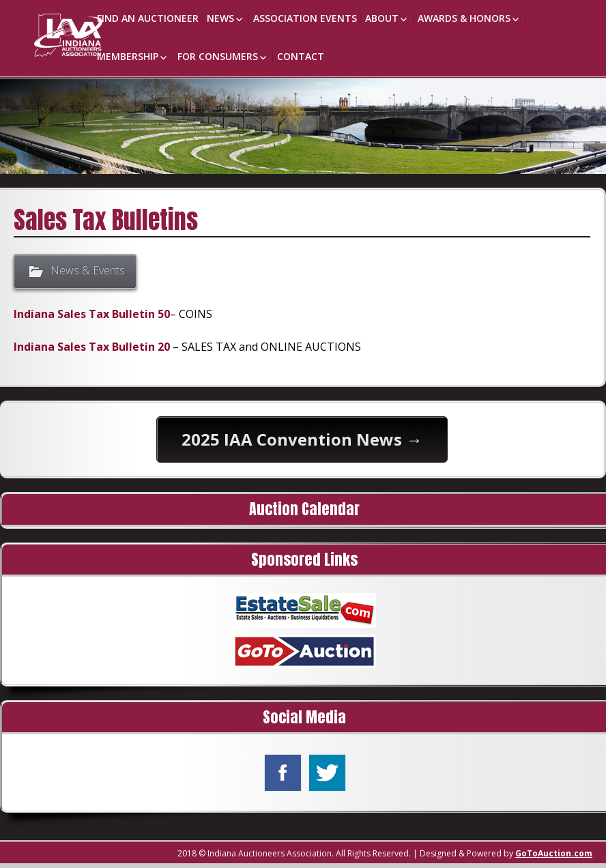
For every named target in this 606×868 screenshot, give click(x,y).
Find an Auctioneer (148, 18)
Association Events (305, 18)
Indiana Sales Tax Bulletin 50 (92, 314)
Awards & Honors (464, 18)
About (382, 18)
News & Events (88, 271)
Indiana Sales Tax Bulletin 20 (92, 347)
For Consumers (218, 56)
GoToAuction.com (554, 853)
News (220, 18)
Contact (301, 56)
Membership (128, 56)
